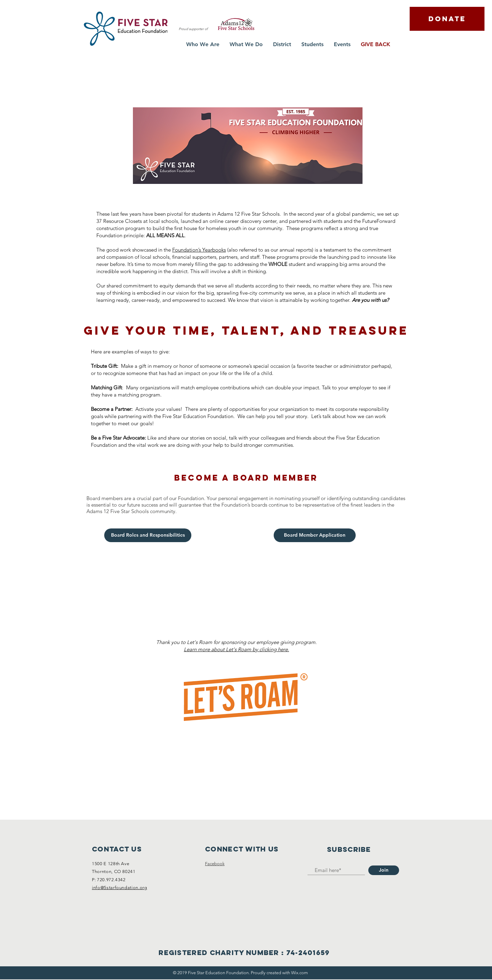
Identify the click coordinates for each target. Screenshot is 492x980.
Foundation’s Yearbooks (199, 250)
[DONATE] (447, 19)
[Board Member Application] (315, 535)
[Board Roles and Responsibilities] (148, 535)
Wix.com (299, 973)
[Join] (384, 870)
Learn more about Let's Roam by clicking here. (236, 649)
